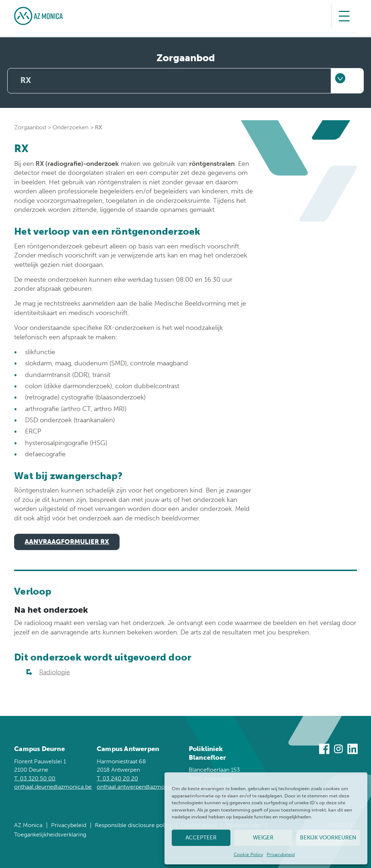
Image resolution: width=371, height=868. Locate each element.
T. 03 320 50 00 (35, 778)
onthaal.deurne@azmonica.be (53, 787)
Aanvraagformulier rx (67, 542)
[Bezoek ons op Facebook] (324, 750)
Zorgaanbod (30, 127)
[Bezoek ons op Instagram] (338, 750)
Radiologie (55, 672)
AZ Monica (28, 825)
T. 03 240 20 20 (117, 778)
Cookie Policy (248, 854)
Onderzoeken (70, 127)
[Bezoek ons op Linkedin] (353, 750)
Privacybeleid (281, 854)
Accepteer (201, 838)
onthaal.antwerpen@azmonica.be (140, 787)
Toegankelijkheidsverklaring (50, 835)
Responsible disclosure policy (134, 825)
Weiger (263, 838)
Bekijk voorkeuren (328, 838)
